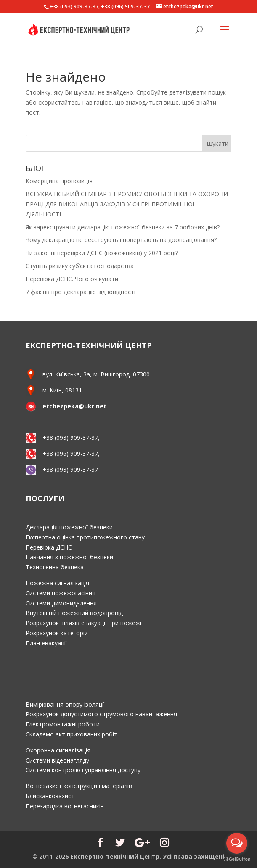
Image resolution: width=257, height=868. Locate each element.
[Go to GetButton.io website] (237, 859)
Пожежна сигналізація (57, 583)
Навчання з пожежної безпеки (69, 557)
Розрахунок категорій (57, 633)
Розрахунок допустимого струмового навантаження (101, 714)
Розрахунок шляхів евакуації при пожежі (83, 623)
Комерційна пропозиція (59, 181)
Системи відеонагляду (57, 760)
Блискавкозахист (50, 796)
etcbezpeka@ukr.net (74, 406)
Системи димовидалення (61, 603)
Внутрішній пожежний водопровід (74, 613)
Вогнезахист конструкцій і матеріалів (79, 786)
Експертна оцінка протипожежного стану (85, 537)
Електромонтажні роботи (63, 724)
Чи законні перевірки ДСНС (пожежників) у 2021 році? (102, 253)
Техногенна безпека (55, 567)
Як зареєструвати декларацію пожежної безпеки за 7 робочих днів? (123, 227)
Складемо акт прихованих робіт (72, 734)
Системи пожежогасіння (61, 593)
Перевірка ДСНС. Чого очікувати (72, 279)
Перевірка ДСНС (49, 547)
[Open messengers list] (237, 843)
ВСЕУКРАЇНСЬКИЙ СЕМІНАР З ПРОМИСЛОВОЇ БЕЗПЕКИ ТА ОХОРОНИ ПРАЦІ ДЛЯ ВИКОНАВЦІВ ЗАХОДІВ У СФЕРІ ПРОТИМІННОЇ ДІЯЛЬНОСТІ (127, 204)
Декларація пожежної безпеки (69, 527)
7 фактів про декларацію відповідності (81, 292)
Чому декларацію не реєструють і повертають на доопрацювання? (121, 240)
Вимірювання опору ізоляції (65, 704)
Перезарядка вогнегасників (65, 806)
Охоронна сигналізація (58, 750)
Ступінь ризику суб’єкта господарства (80, 266)
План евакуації (46, 643)
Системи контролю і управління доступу (83, 770)
